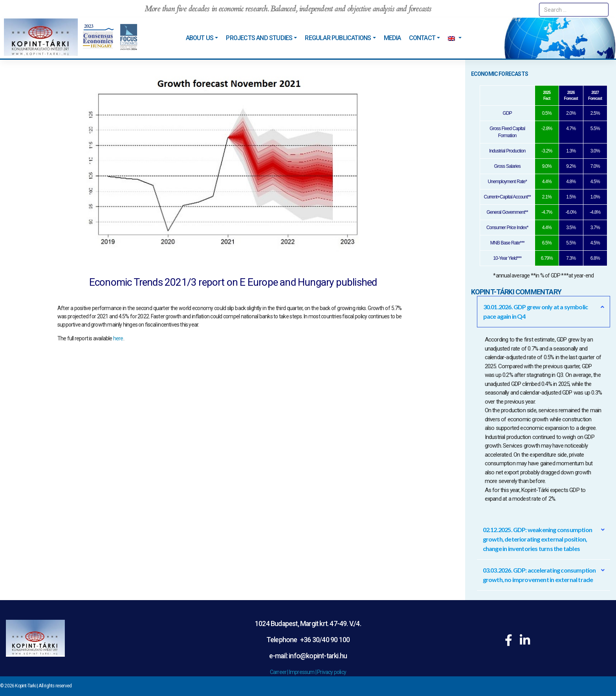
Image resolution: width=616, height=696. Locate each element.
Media (392, 38)
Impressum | (303, 672)
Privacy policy (332, 672)
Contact (422, 38)
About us (200, 38)
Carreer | (280, 672)
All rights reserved (55, 686)
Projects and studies (259, 38)
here (118, 338)
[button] (544, 312)
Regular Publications (338, 38)
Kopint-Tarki (25, 686)
